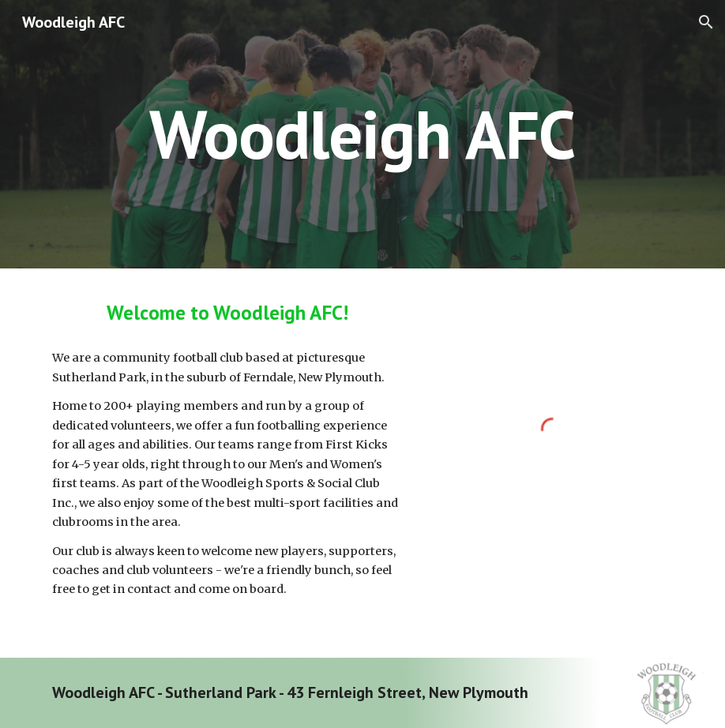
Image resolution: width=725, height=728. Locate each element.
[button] (706, 22)
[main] (362, 134)
